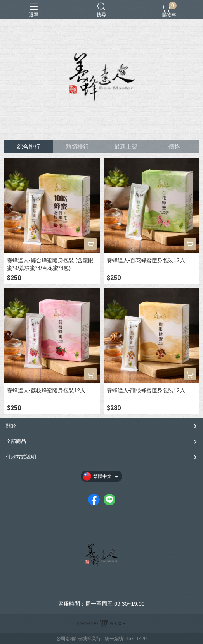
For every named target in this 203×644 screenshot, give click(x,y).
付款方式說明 (21, 457)
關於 (11, 426)
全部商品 (16, 441)
